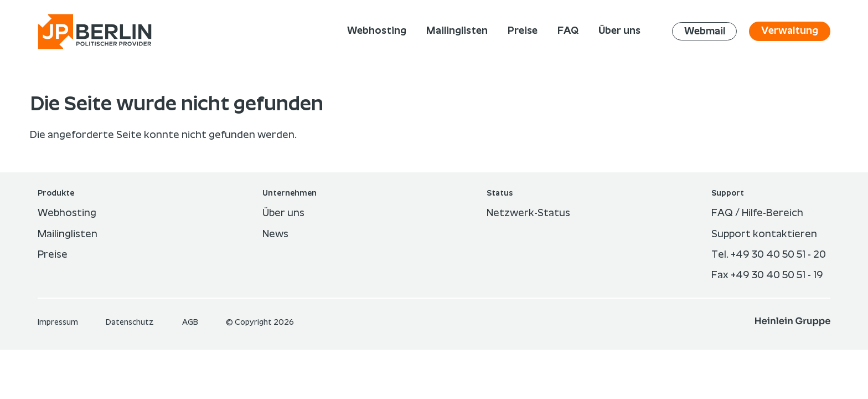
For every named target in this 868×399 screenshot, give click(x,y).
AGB (191, 323)
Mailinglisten (68, 234)
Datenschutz (131, 323)
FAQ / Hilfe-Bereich (757, 213)
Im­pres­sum (59, 323)
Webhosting (67, 213)
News (275, 234)
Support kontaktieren (764, 234)
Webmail (705, 31)
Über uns (283, 213)
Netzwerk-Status (528, 213)
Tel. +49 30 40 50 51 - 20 (769, 255)
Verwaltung (790, 31)
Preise (53, 255)
